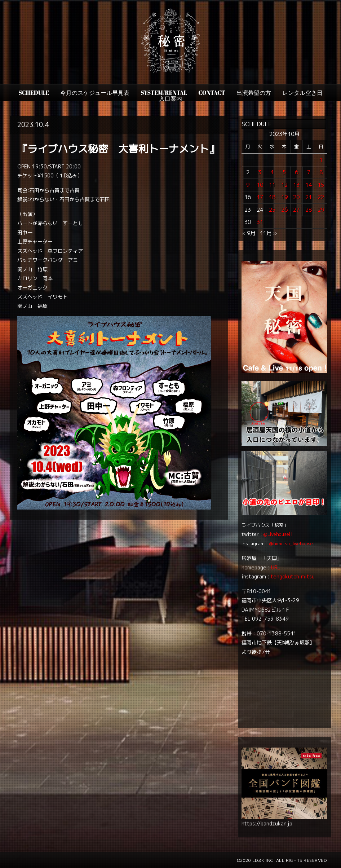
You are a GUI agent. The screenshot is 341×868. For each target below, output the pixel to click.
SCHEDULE (34, 93)
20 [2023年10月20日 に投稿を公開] (296, 197)
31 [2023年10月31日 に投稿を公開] (260, 222)
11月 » (268, 233)
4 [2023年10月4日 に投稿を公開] (272, 172)
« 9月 (249, 233)
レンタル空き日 (302, 93)
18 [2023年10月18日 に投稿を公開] (272, 197)
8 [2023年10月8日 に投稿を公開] (321, 172)
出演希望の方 (254, 93)
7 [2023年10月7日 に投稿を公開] (309, 172)
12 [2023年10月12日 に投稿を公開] (284, 185)
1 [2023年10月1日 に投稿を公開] (321, 160)
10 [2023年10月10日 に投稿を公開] (260, 185)
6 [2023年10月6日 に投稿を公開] (296, 172)
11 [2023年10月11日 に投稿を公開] (272, 185)
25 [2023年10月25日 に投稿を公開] (272, 210)
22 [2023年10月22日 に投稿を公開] (321, 197)
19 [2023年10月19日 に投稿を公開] (284, 197)
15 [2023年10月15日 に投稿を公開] (321, 185)
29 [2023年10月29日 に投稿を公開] (321, 210)
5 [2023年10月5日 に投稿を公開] (284, 172)
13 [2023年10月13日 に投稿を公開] (296, 185)
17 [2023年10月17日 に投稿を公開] (260, 197)
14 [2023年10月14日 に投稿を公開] (309, 185)
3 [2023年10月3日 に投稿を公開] (260, 172)
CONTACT (212, 93)
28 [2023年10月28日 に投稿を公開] (309, 210)
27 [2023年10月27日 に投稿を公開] (296, 210)
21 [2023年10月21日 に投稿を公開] (309, 197)
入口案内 (170, 98)
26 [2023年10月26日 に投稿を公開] (284, 210)
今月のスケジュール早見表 (95, 93)
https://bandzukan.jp (267, 823)
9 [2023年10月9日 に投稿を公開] (248, 185)
